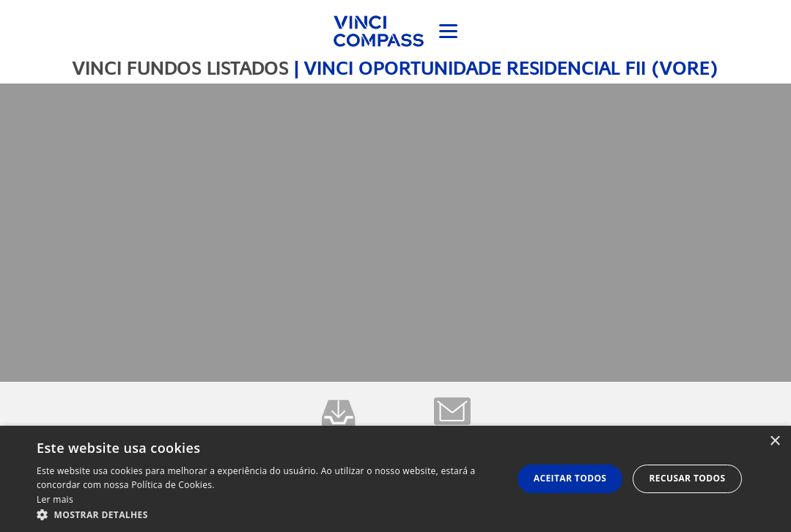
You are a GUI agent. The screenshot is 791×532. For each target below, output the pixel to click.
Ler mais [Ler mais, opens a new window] (55, 499)
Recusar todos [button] (687, 478)
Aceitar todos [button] (570, 478)
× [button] (775, 442)
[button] (268, 514)
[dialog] (395, 479)
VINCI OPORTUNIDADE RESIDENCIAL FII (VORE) (511, 68)
